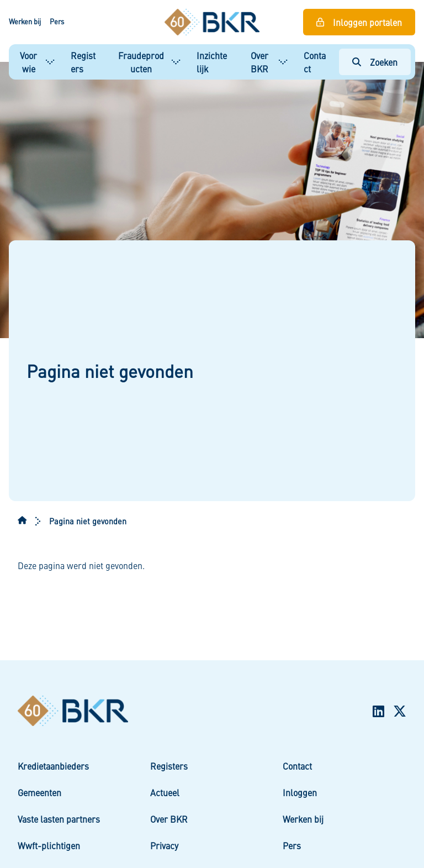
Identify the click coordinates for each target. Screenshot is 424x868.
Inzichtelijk (212, 62)
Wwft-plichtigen (49, 845)
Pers (57, 22)
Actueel (165, 792)
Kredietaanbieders (53, 766)
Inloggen (300, 792)
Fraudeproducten (141, 62)
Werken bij (25, 22)
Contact (315, 62)
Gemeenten (39, 792)
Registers (83, 62)
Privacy (164, 845)
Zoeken (384, 62)
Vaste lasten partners (59, 819)
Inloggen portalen (367, 22)
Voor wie (28, 62)
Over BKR (259, 62)
